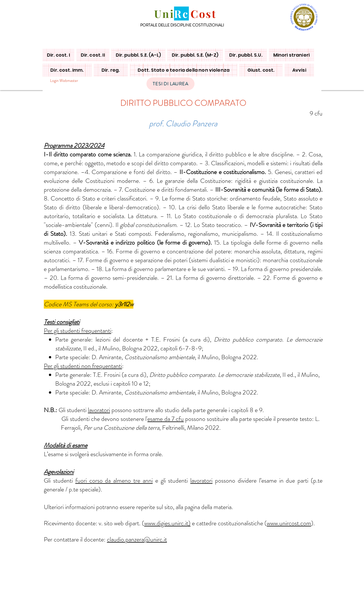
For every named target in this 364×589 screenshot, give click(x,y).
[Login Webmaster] (64, 81)
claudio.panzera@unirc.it (137, 539)
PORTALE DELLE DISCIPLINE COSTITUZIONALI (182, 25)
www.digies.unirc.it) (167, 523)
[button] (58, 55)
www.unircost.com (289, 523)
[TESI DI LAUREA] (170, 84)
